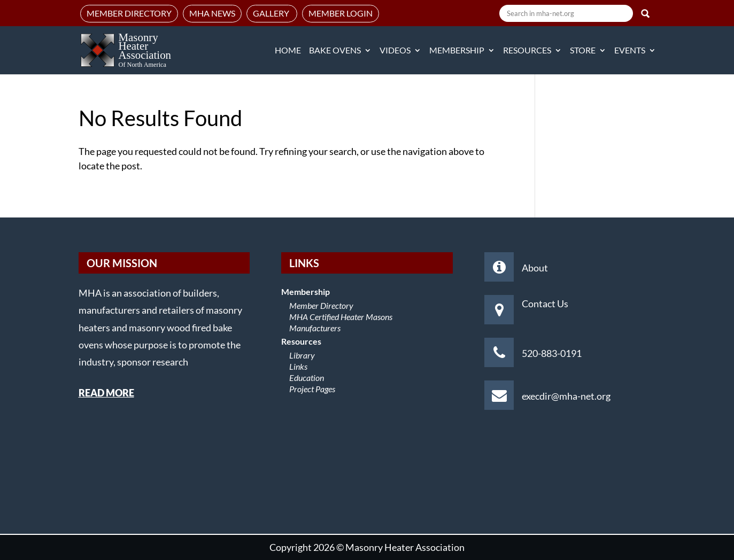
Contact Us (545, 304)
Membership (457, 51)
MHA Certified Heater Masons (341, 317)
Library (302, 355)
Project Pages (312, 389)
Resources (527, 51)
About (535, 268)
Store (583, 51)
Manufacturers (315, 328)
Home (288, 51)
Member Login (341, 13)
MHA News (212, 13)
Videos (395, 51)
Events (630, 51)
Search (645, 13)
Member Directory (129, 13)
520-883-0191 (552, 353)
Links (298, 366)
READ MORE (106, 393)
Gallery (272, 13)
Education (307, 378)
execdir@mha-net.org (566, 396)
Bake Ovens (335, 51)
